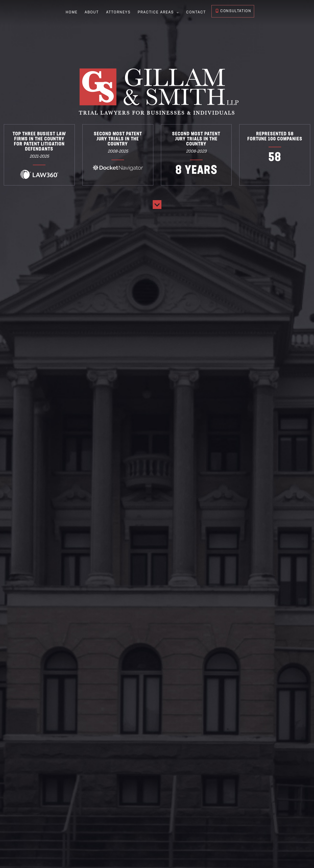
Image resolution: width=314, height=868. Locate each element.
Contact (195, 13)
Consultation (234, 13)
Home (70, 13)
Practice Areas (155, 13)
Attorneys (117, 13)
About (91, 13)
